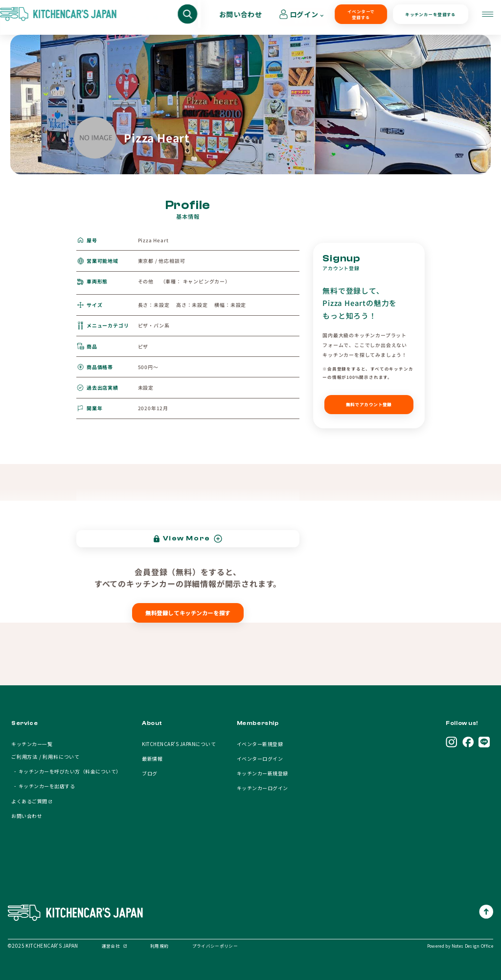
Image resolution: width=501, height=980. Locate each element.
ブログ (150, 773)
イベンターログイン (260, 758)
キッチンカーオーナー (236, 18)
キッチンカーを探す (57, 18)
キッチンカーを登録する (364, 18)
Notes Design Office (472, 946)
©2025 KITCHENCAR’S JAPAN (43, 945)
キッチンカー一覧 (32, 744)
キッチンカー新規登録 (262, 773)
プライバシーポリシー (215, 946)
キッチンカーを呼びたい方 (145, 18)
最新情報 (152, 758)
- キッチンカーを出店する (43, 786)
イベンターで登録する (303, 18)
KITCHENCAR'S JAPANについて (179, 744)
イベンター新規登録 (260, 744)
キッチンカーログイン (262, 788)
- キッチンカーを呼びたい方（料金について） (66, 771)
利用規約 (159, 946)
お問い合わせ (424, 18)
